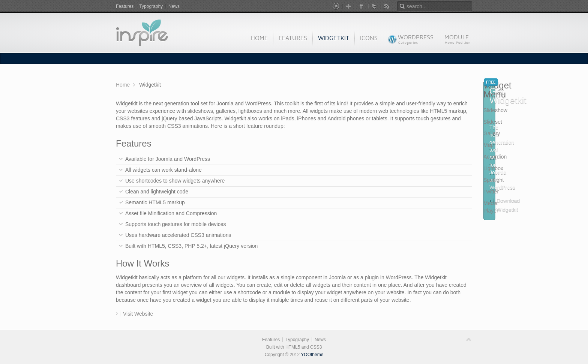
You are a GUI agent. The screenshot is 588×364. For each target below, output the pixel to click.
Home (123, 85)
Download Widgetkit (508, 202)
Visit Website (138, 314)
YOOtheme (312, 355)
